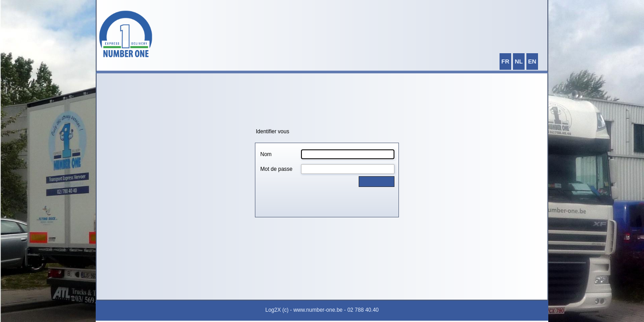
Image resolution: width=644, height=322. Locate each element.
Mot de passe (276, 169)
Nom (266, 154)
